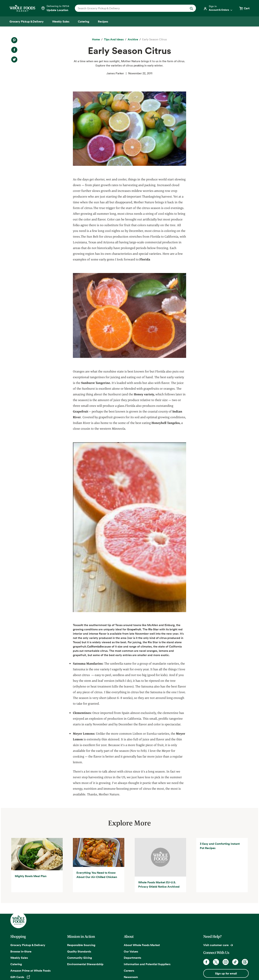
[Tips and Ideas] (114, 39)
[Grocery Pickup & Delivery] (27, 21)
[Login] (218, 8)
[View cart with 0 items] (244, 8)
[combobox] (130, 8)
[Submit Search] (191, 8)
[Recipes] (103, 21)
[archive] (133, 39)
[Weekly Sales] (61, 21)
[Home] (96, 39)
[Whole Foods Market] (22, 8)
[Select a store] (55, 8)
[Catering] (84, 21)
